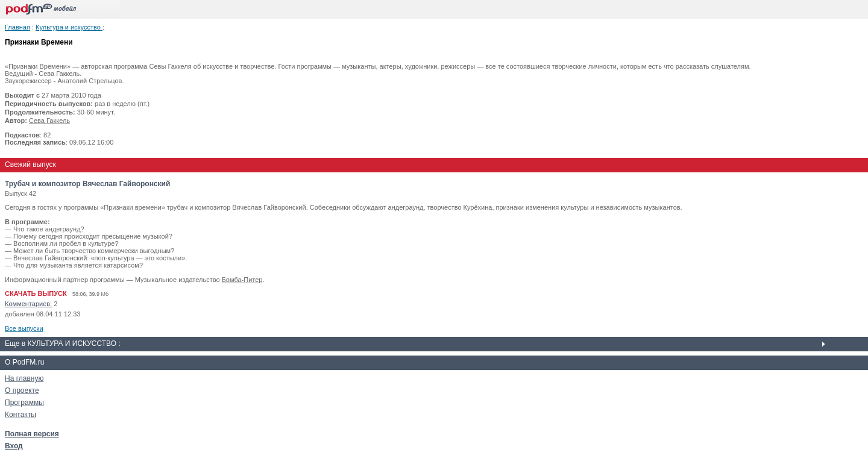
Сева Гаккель (49, 121)
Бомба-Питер (242, 280)
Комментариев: (28, 304)
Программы (24, 403)
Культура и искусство (69, 27)
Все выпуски (24, 328)
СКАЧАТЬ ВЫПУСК (36, 293)
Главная (17, 27)
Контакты (20, 415)
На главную (24, 378)
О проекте (22, 390)
